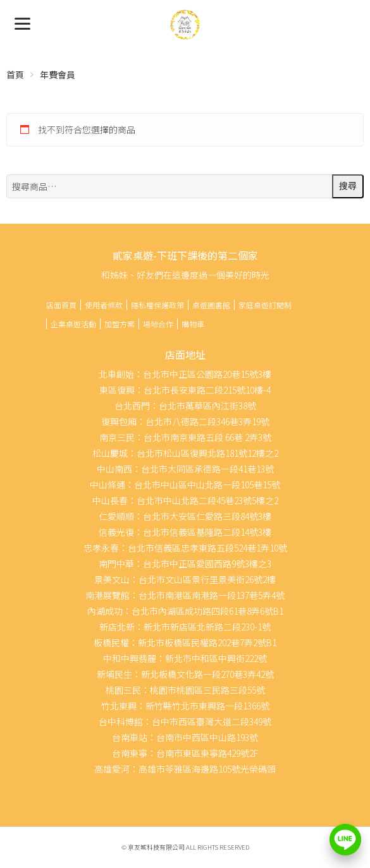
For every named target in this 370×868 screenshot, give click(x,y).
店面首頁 (61, 305)
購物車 (193, 324)
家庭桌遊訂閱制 (265, 305)
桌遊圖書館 (211, 305)
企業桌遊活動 (73, 324)
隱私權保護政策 (157, 305)
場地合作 (158, 324)
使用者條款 (104, 305)
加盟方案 (120, 324)
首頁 (15, 75)
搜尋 (348, 186)
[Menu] (22, 22)
